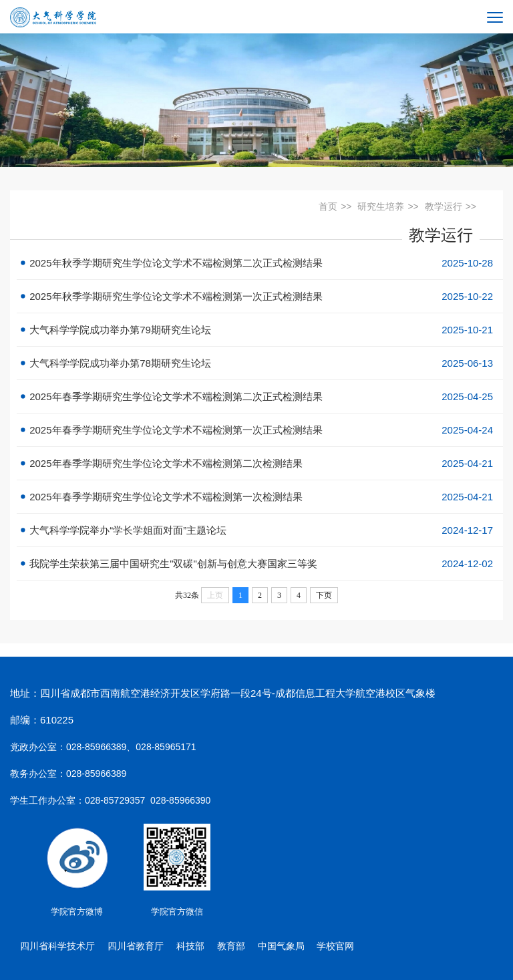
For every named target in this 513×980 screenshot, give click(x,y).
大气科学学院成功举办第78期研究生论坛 (260, 363)
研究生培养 (381, 206)
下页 (324, 595)
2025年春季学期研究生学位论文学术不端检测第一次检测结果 (260, 497)
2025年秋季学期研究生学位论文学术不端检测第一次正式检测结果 (260, 296)
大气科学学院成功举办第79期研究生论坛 (260, 330)
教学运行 (444, 206)
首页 (328, 206)
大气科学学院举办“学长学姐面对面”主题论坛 (260, 530)
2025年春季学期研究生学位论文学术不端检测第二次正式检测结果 (260, 396)
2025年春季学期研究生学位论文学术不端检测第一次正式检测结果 (260, 430)
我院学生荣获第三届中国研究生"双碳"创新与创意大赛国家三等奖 (260, 563)
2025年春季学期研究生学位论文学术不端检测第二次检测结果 (260, 463)
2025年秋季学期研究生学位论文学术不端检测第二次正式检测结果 (260, 263)
